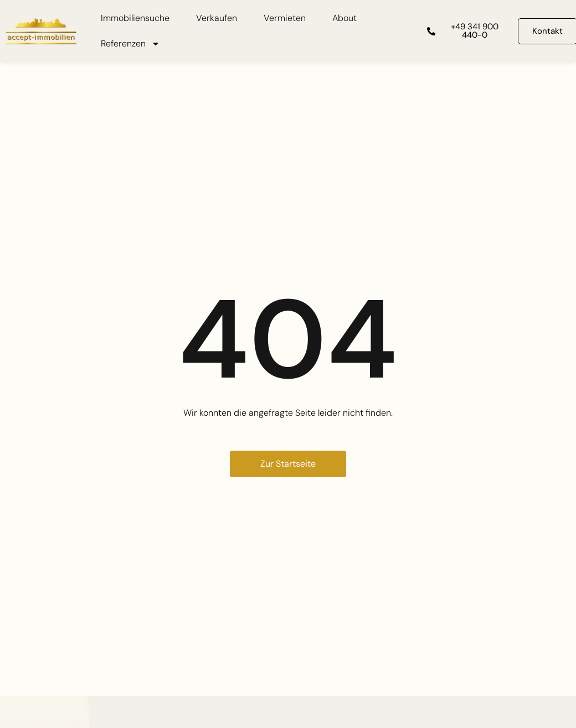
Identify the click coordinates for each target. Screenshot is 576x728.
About (344, 18)
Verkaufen (217, 18)
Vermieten (285, 18)
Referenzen (130, 44)
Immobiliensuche (135, 18)
